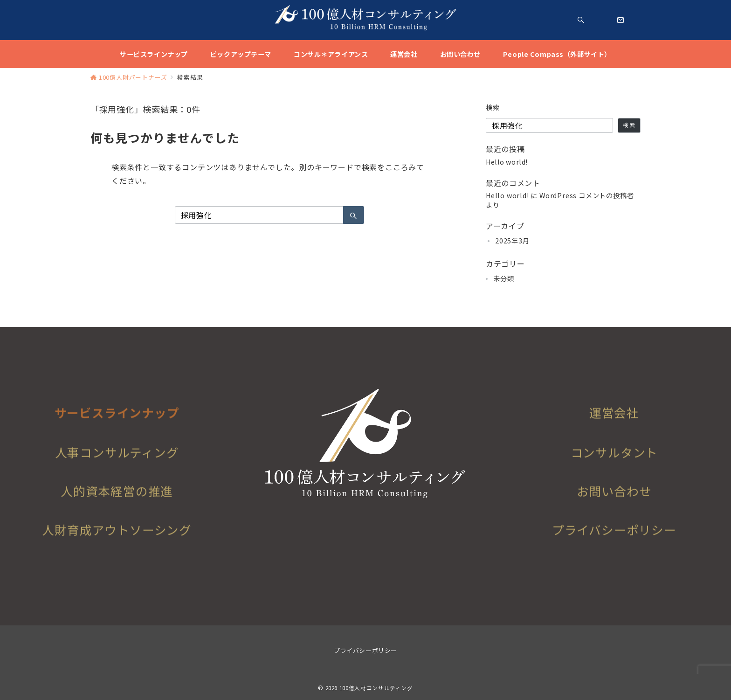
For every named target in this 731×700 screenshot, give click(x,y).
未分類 (503, 278)
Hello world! (507, 162)
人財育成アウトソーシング (117, 543)
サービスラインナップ (117, 429)
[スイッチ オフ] (581, 20)
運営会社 (614, 429)
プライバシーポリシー (614, 543)
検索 (493, 107)
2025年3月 (512, 241)
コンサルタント (614, 465)
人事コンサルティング (117, 465)
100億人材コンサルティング (376, 688)
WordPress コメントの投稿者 (586, 195)
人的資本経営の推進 (117, 504)
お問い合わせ (614, 504)
